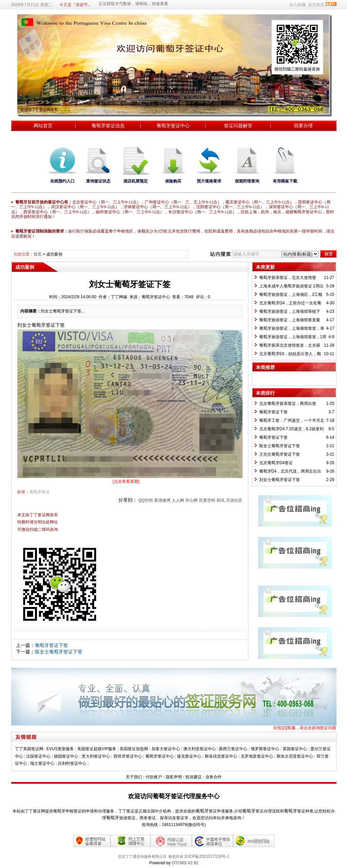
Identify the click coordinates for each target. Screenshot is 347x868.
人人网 (178, 500)
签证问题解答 (238, 126)
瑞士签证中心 (42, 763)
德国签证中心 (66, 756)
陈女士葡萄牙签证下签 (59, 652)
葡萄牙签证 (40, 492)
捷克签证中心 (189, 756)
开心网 (191, 500)
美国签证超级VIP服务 (97, 749)
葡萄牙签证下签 (52, 645)
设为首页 (316, 5)
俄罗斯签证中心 (265, 749)
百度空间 (207, 500)
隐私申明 (174, 777)
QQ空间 (146, 500)
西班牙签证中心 (128, 756)
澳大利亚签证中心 (200, 749)
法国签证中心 (38, 756)
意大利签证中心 (96, 756)
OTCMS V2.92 (185, 863)
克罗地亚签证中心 (257, 756)
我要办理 (303, 126)
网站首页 (43, 126)
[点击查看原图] (126, 481)
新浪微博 (162, 500)
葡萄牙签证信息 (108, 126)
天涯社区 (234, 500)
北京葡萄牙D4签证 (276, 463)
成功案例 (54, 254)
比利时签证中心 (72, 763)
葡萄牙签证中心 (173, 126)
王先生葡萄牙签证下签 (280, 454)
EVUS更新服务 (60, 749)
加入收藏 (298, 5)
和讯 (221, 500)
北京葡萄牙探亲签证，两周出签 (288, 404)
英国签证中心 (295, 749)
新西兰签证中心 (233, 749)
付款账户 (154, 777)
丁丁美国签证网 (29, 749)
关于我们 (134, 777)
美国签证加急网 (134, 749)
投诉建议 (193, 777)
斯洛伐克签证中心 (221, 756)
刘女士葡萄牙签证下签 (280, 480)
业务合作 (213, 777)
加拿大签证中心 (166, 749)
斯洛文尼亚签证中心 (295, 756)
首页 (38, 254)
